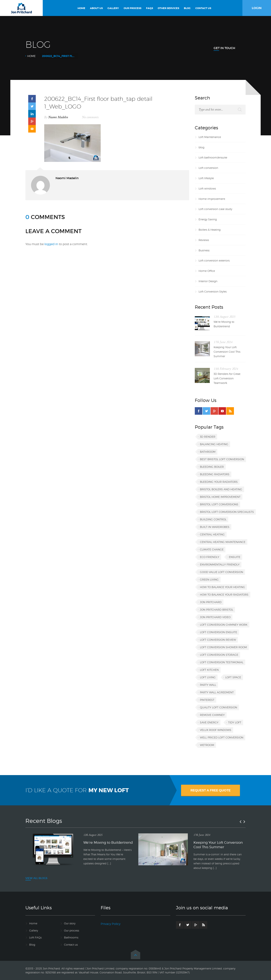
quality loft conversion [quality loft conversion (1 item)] (218, 707)
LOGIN (257, 8)
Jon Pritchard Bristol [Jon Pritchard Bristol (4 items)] (217, 610)
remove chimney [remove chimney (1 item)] (212, 715)
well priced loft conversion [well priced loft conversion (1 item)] (222, 737)
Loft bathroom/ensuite (213, 157)
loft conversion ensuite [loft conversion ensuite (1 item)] (218, 632)
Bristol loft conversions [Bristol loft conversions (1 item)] (219, 504)
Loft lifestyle (206, 178)
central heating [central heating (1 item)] (212, 534)
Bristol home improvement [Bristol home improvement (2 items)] (220, 497)
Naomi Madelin (58, 117)
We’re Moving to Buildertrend (224, 324)
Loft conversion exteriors (214, 260)
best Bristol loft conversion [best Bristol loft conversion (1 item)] (222, 459)
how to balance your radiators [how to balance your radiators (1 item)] (224, 595)
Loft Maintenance (210, 137)
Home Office (207, 271)
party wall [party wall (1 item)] (208, 685)
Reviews (204, 240)
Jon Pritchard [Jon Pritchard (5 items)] (211, 602)
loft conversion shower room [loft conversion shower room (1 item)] (223, 647)
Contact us (71, 945)
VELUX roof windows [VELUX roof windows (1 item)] (216, 730)
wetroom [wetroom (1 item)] (207, 745)
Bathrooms (71, 937)
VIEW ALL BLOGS (36, 878)
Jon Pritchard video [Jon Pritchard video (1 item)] (215, 617)
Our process (72, 930)
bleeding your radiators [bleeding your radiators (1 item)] (219, 482)
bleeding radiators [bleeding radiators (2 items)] (215, 474)
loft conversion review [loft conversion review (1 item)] (218, 640)
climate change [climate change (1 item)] (212, 549)
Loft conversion (208, 168)
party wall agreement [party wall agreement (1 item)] (217, 692)
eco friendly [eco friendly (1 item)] (210, 557)
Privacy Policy (111, 924)
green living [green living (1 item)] (209, 579)
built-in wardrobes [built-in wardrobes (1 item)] (215, 527)
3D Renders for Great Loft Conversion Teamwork (227, 378)
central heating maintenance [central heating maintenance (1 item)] (223, 542)
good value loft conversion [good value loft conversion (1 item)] (222, 572)
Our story (70, 923)
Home (31, 56)
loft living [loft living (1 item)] (208, 677)
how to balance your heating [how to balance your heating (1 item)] (222, 587)
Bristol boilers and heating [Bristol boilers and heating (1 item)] (221, 489)
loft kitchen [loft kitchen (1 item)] (209, 670)
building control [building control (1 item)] (213, 519)
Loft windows (207, 188)
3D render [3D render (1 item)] (208, 437)
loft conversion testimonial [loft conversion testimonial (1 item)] (222, 662)
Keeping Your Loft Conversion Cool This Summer (227, 352)
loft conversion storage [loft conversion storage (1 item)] (219, 655)
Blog (32, 945)
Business (204, 250)
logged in (51, 244)
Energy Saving (208, 219)
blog (201, 147)
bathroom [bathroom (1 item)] (208, 452)
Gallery (34, 930)
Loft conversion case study (215, 209)
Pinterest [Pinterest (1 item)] (207, 700)
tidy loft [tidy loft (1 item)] (235, 722)
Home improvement (212, 199)
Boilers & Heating (210, 230)
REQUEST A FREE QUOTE (210, 790)
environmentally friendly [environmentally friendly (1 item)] (220, 564)
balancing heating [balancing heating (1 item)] (214, 444)
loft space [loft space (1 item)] (233, 677)
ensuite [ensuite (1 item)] (235, 557)
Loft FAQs (35, 937)
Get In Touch (224, 48)
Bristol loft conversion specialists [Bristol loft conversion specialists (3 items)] (227, 512)
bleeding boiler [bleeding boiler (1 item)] (212, 467)
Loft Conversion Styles (213, 291)
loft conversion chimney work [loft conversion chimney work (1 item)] (224, 625)
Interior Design (208, 281)
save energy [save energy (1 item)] (209, 722)
